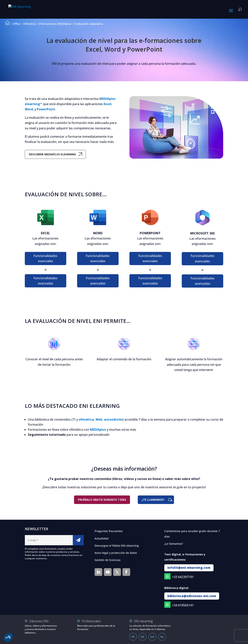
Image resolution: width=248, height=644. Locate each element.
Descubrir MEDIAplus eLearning (52, 154)
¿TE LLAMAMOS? (153, 500)
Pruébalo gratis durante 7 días (102, 500)
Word (29, 109)
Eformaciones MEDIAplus (55, 24)
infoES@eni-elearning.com (189, 568)
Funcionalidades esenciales (45, 258)
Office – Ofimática (24, 24)
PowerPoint (46, 109)
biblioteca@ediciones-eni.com (192, 596)
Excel (108, 104)
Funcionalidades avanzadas (45, 281)
